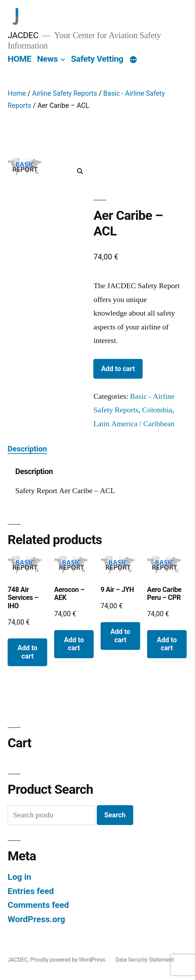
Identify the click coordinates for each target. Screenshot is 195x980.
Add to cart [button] (27, 652)
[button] (80, 171)
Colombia (157, 410)
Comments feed (38, 905)
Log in (19, 877)
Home (17, 93)
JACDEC (23, 35)
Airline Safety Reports (64, 93)
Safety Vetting (97, 59)
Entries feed (31, 891)
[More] (133, 60)
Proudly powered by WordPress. (69, 960)
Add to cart (118, 369)
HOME (19, 59)
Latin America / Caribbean (134, 424)
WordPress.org (36, 919)
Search (115, 815)
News (48, 59)
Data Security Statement (145, 960)
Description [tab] (27, 449)
